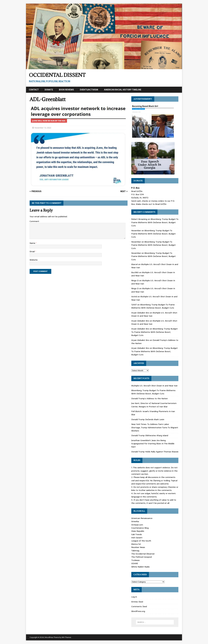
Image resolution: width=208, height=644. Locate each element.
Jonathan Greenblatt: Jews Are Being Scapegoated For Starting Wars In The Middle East (153, 444)
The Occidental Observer (143, 554)
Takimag (135, 551)
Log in (134, 597)
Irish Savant (137, 538)
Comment (34, 221)
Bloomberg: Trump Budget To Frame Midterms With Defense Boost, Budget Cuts (155, 222)
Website (34, 260)
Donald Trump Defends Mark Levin (148, 419)
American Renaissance (142, 518)
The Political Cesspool (142, 557)
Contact (34, 90)
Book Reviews (66, 90)
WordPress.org (138, 611)
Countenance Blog (140, 528)
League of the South (141, 541)
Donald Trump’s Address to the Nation (149, 398)
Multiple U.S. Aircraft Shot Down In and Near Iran (154, 386)
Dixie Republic (138, 531)
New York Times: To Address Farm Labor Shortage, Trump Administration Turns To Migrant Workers (155, 427)
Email (32, 251)
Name (33, 243)
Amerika (135, 521)
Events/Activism (89, 90)
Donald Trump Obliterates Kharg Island (150, 435)
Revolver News (138, 547)
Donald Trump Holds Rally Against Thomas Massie (155, 452)
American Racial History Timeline (123, 90)
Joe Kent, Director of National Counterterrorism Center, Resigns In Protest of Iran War (154, 405)
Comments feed (139, 606)
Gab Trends (137, 534)
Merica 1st (136, 544)
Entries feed (137, 602)
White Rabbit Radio (140, 567)
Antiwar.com (137, 525)
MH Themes (66, 637)
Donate (49, 90)
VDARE (135, 563)
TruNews (135, 560)
